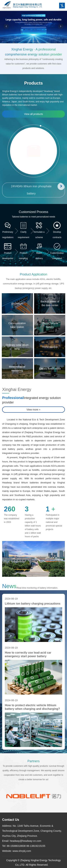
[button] (6, 26)
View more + (34, 410)
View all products (34, 114)
